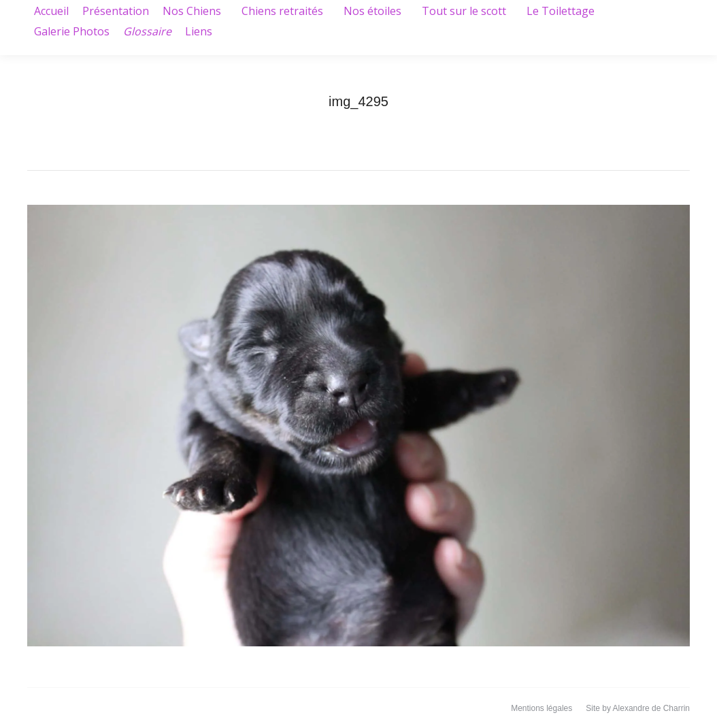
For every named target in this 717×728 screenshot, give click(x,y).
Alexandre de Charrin (651, 708)
